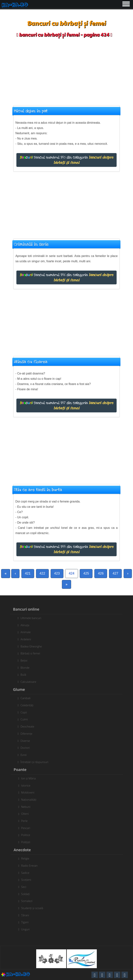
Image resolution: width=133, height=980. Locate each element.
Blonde (23, 668)
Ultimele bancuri (29, 618)
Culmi (23, 719)
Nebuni (27, 807)
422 (42, 573)
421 (28, 573)
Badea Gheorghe (30, 646)
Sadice (27, 873)
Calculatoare (27, 682)
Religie (27, 858)
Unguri (27, 929)
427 (115, 573)
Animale (24, 632)
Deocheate (26, 726)
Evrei (22, 755)
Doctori (24, 748)
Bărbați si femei (29, 653)
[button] (126, 3)
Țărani (27, 915)
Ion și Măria (30, 778)
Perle (26, 821)
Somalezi (28, 901)
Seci (25, 887)
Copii (22, 712)
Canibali (24, 698)
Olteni (26, 814)
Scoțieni (28, 880)
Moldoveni (29, 792)
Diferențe (25, 734)
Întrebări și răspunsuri (33, 762)
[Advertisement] (66, 70)
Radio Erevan (31, 866)
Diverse (24, 741)
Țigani (26, 922)
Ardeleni (24, 639)
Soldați (27, 894)
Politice (27, 835)
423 (57, 573)
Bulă (22, 675)
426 (101, 573)
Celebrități (25, 705)
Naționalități (30, 800)
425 (86, 573)
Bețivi (22, 660)
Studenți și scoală (34, 908)
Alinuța (23, 625)
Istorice (27, 785)
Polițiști (27, 842)
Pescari (27, 828)
